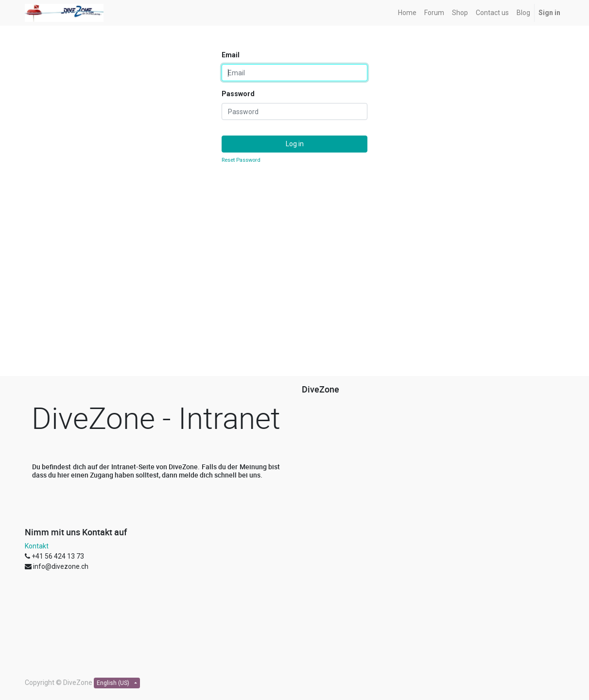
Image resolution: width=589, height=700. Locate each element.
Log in (295, 144)
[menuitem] (407, 13)
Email (231, 55)
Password (238, 94)
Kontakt (37, 546)
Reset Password (241, 160)
